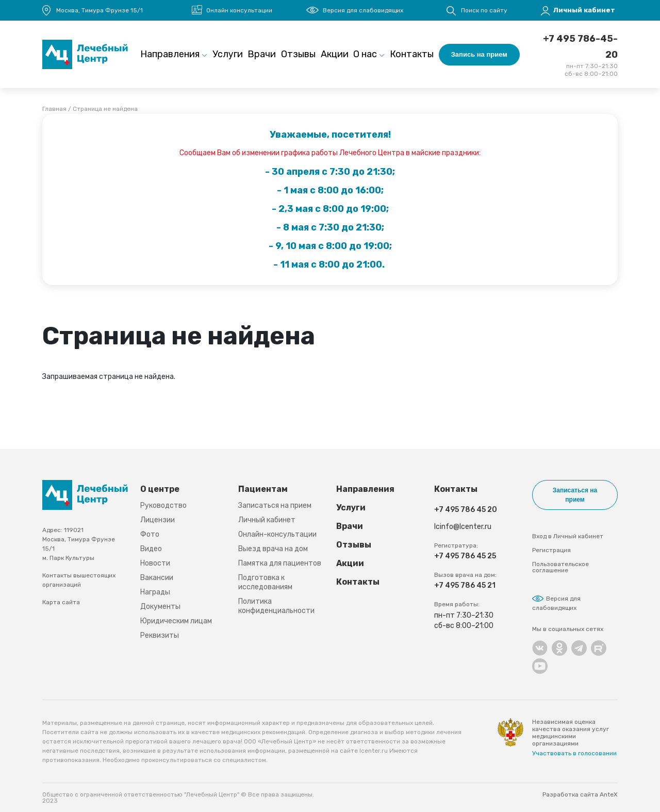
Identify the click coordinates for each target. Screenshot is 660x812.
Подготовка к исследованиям (265, 582)
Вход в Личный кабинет (568, 536)
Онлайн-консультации (277, 534)
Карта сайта (61, 602)
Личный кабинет (267, 520)
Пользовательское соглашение (560, 567)
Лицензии (158, 520)
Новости (155, 563)
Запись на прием (479, 54)
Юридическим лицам (176, 621)
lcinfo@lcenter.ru (463, 527)
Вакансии (157, 578)
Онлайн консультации (239, 10)
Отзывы (298, 54)
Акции (335, 54)
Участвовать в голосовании (574, 753)
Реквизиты (160, 635)
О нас (365, 54)
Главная (54, 109)
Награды (155, 592)
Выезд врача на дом (273, 549)
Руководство (163, 506)
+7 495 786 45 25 (465, 556)
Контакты (412, 54)
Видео (151, 549)
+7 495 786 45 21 (465, 585)
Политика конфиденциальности (276, 606)
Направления (170, 54)
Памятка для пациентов (280, 563)
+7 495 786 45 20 (466, 510)
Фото (150, 534)
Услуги (228, 54)
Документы (160, 607)
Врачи (262, 54)
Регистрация (551, 550)
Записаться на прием (275, 506)
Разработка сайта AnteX (580, 794)
